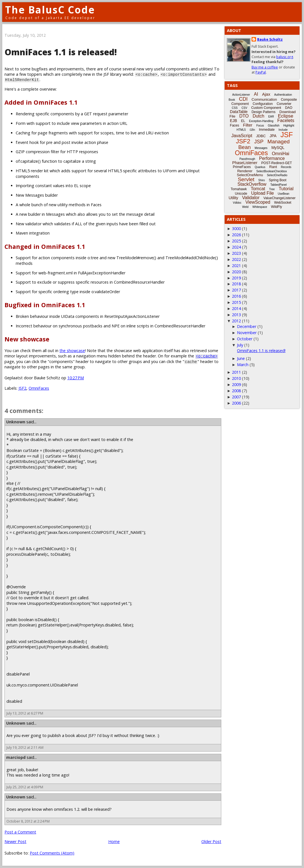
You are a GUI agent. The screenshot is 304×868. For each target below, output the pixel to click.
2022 (236, 259)
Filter (248, 125)
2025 (236, 241)
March (243, 365)
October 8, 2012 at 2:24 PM (28, 821)
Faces (235, 125)
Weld (245, 207)
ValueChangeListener (279, 198)
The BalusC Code (50, 10)
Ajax (266, 94)
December (247, 326)
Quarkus (260, 167)
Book (232, 100)
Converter (284, 104)
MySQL (278, 148)
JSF (287, 135)
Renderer (245, 171)
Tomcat (258, 189)
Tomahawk (239, 189)
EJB (234, 121)
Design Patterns (263, 112)
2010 (236, 378)
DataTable (239, 112)
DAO (289, 108)
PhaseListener (245, 163)
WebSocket (283, 203)
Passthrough (247, 159)
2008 (236, 391)
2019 (236, 278)
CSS (235, 108)
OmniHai (280, 154)
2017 (236, 290)
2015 (236, 302)
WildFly (276, 207)
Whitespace (260, 207)
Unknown (16, 422)
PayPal (261, 72)
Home (114, 841)
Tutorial (286, 189)
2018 (236, 284)
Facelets (286, 120)
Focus (260, 126)
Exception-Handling (261, 121)
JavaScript (242, 136)
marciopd (16, 757)
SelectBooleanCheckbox (272, 171)
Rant (273, 167)
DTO (244, 116)
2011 (236, 372)
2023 (236, 253)
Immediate (267, 130)
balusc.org (285, 57)
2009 (236, 384)
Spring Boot (277, 180)
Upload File (262, 193)
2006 (236, 403)
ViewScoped (258, 202)
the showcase (72, 351)
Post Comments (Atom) (52, 853)
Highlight (289, 126)
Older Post (211, 841)
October (245, 339)
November (247, 333)
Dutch (259, 116)
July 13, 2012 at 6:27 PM (25, 713)
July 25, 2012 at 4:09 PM (25, 787)
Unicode (241, 194)
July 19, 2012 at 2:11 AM (25, 748)
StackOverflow (252, 184)
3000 (236, 229)
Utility (233, 198)
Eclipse (286, 116)
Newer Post (15, 841)
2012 (236, 321)
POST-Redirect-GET (277, 163)
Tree (272, 189)
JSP (259, 142)
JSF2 (22, 388)
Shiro (262, 180)
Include (283, 130)
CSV (244, 108)
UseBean (283, 194)
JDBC (261, 136)
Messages (261, 148)
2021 (236, 266)
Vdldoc (237, 203)
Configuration (263, 104)
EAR (271, 117)
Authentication (283, 95)
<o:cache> (207, 356)
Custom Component (266, 108)
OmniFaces (39, 388)
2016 (236, 296)
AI (256, 94)
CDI (243, 99)
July (240, 345)
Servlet (246, 179)
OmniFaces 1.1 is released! (261, 351)
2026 (236, 235)
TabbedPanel (278, 185)
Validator (251, 198)
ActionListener (241, 95)
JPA (273, 136)
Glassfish (274, 126)
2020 (236, 272)
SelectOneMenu (250, 175)
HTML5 (241, 130)
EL (243, 121)
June (241, 358)
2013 (236, 315)
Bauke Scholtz (270, 39)
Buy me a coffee (265, 67)
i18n (252, 130)
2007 (236, 397)
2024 (236, 247)
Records (286, 167)
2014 (236, 308)
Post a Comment (20, 832)
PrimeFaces (242, 167)
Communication (264, 99)
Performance (272, 158)
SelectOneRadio (277, 175)
